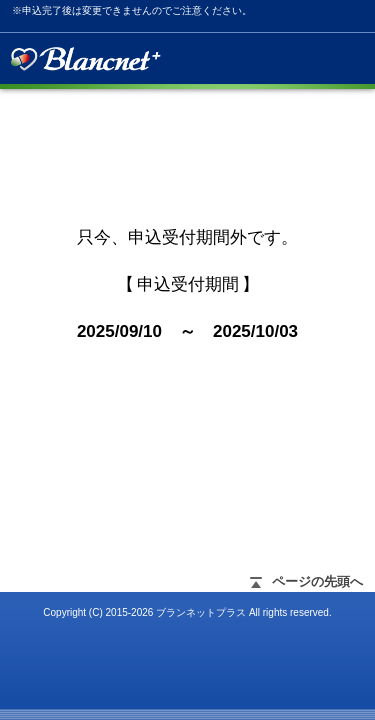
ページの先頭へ (317, 581)
